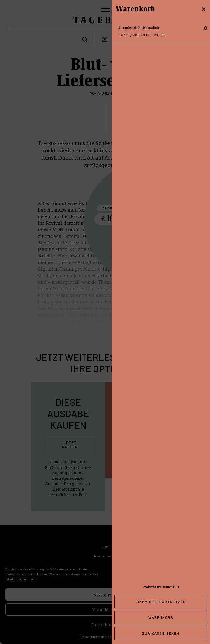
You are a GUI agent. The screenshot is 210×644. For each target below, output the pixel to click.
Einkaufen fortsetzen (161, 602)
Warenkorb (161, 617)
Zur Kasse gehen (161, 633)
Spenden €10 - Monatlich (139, 27)
